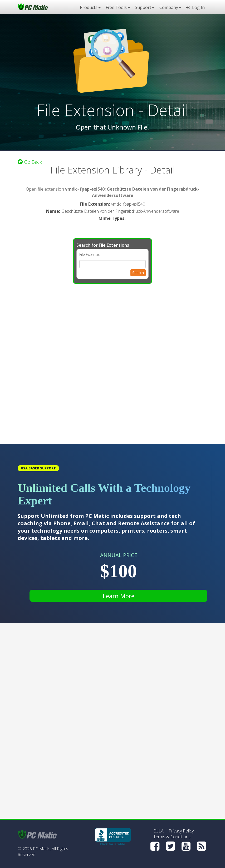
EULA (158, 831)
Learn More (119, 596)
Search (138, 273)
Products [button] (90, 7)
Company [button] (170, 7)
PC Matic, (42, 849)
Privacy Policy (181, 831)
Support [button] (145, 7)
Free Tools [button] (118, 7)
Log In (195, 7)
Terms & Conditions (172, 837)
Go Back (30, 162)
